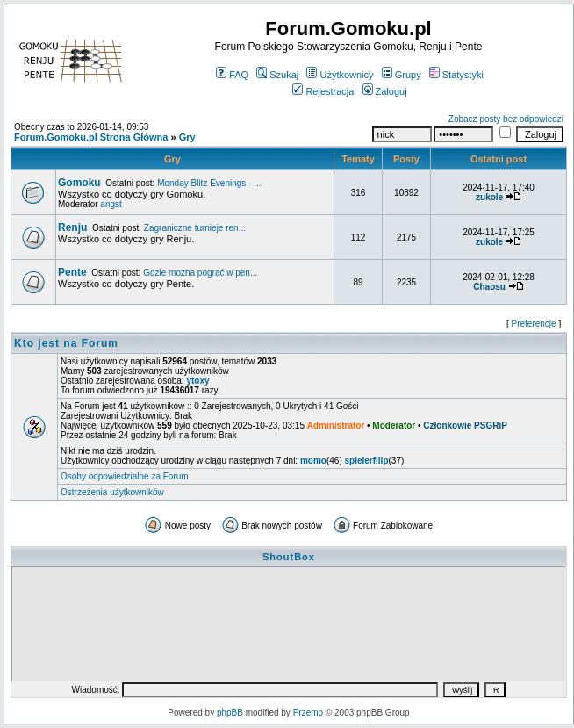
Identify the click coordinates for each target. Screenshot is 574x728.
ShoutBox (289, 557)
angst (111, 204)
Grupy (402, 75)
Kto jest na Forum (66, 343)
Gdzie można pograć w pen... (200, 273)
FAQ (232, 75)
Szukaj (277, 75)
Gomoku (79, 183)
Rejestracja (323, 91)
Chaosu (489, 287)
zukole (489, 197)
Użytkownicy (340, 75)
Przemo (308, 713)
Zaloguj (385, 91)
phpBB (230, 713)
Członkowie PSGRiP (465, 425)
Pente (72, 272)
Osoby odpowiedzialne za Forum (125, 476)
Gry (187, 137)
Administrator (336, 425)
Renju (72, 227)
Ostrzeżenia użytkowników (112, 492)
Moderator (394, 425)
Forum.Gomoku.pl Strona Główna (91, 137)
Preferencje (534, 324)
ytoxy (197, 381)
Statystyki (456, 75)
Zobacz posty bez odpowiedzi (506, 119)
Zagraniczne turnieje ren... (195, 228)
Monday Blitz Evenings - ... (209, 183)
